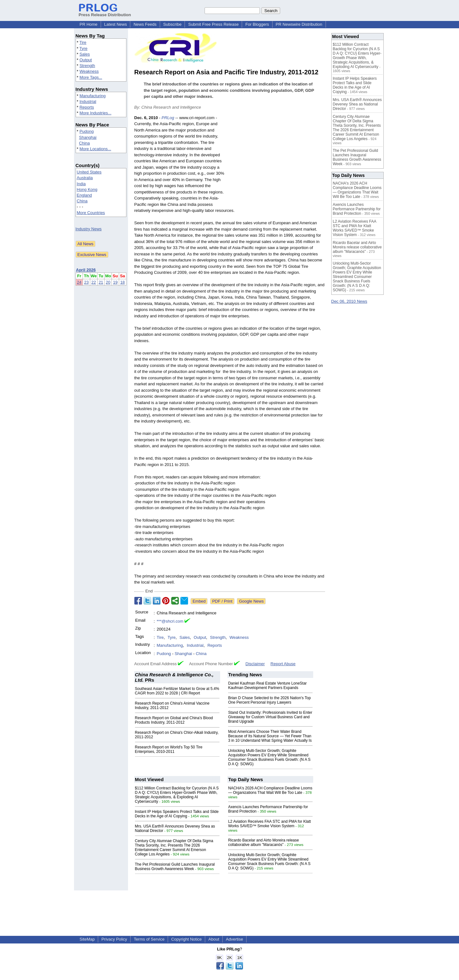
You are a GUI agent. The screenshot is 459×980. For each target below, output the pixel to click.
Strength (87, 66)
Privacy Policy (114, 939)
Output (86, 60)
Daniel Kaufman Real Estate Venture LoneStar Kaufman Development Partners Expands (267, 686)
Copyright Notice (186, 939)
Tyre (83, 48)
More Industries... (95, 113)
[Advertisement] (277, 161)
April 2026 (86, 270)
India (81, 184)
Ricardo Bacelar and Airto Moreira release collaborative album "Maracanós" (263, 842)
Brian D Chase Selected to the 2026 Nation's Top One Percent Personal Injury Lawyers (269, 700)
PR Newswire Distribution (299, 24)
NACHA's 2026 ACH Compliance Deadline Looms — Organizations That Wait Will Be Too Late (270, 790)
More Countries (91, 213)
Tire (83, 42)
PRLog (168, 118)
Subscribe (172, 24)
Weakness (89, 71)
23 (86, 282)
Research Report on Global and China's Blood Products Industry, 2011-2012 (174, 720)
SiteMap (87, 939)
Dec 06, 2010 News (349, 301)
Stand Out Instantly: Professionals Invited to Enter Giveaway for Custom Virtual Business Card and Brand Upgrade (270, 717)
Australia (85, 178)
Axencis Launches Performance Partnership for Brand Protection (357, 209)
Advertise (234, 939)
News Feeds (145, 24)
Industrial (88, 101)
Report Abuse (283, 664)
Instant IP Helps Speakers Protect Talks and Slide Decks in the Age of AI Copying (177, 814)
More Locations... (95, 149)
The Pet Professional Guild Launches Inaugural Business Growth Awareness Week (175, 867)
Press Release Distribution (105, 12)
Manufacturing (92, 96)
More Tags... (91, 77)
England (84, 195)
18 (122, 282)
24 (79, 282)
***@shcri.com (170, 621)
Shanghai (88, 137)
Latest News (116, 24)
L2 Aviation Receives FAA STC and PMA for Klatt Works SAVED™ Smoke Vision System (270, 824)
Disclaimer (255, 664)
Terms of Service (149, 939)
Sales (85, 54)
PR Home (89, 24)
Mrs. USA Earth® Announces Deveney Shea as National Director (357, 104)
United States (89, 172)
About (214, 939)
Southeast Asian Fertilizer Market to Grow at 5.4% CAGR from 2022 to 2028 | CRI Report (177, 691)
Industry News (89, 229)
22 (94, 282)
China (84, 143)
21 (101, 282)
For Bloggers (257, 24)
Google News (251, 601)
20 (108, 282)
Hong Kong (87, 189)
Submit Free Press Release (213, 24)
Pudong (87, 131)
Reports (87, 107)
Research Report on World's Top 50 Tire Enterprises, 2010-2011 (169, 749)
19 (115, 282)
